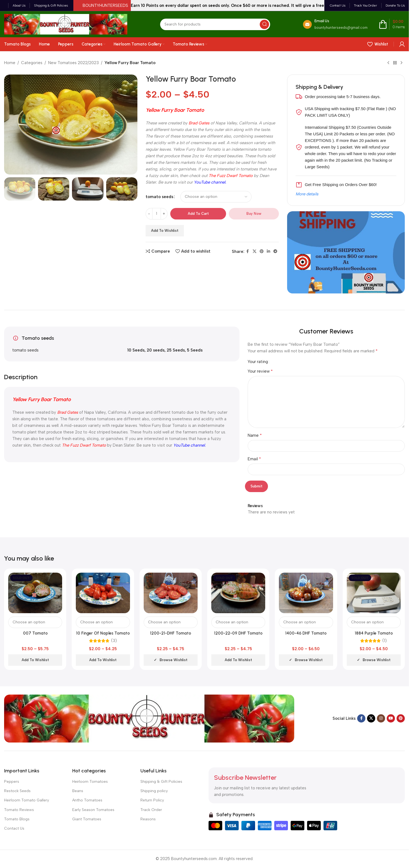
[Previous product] (388, 63)
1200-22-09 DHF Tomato (238, 633)
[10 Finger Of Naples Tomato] (103, 593)
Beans (78, 791)
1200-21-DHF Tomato (171, 633)
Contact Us (14, 828)
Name (255, 435)
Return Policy (152, 800)
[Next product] (402, 63)
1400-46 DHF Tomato (306, 633)
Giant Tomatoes (87, 819)
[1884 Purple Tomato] (374, 593)
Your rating (258, 362)
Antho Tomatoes (87, 800)
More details (307, 194)
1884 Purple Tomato (374, 633)
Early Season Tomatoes (93, 810)
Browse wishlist (174, 660)
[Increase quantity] (164, 214)
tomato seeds (159, 197)
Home (10, 63)
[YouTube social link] (391, 718)
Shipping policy (154, 791)
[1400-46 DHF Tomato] (306, 593)
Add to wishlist (165, 231)
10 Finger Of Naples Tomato (103, 633)
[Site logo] (66, 24)
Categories (32, 63)
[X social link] (255, 252)
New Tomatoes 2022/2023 (73, 63)
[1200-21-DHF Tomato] (171, 593)
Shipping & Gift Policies (161, 782)
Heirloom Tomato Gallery (27, 800)
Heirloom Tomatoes (90, 782)
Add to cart (198, 214)
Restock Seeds (17, 791)
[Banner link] (346, 252)
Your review (260, 371)
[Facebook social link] (248, 252)
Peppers (12, 782)
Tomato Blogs (17, 819)
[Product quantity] (157, 214)
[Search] (215, 24)
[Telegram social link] (275, 252)
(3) (114, 641)
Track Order (151, 810)
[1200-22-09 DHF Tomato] (238, 593)
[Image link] (149, 718)
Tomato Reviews (19, 810)
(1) (385, 641)
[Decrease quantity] (149, 214)
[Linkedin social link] (268, 252)
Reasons (148, 819)
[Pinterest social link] (262, 252)
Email (254, 459)
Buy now (254, 214)
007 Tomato (35, 633)
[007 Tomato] (35, 593)
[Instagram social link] (381, 718)
